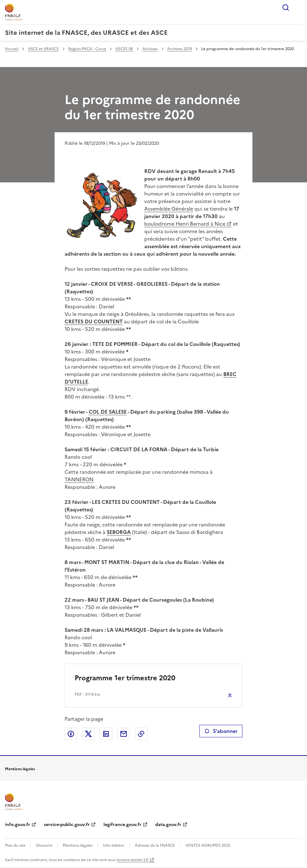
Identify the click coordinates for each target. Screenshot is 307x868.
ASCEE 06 (124, 49)
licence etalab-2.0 (132, 860)
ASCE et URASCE (43, 49)
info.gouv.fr (18, 825)
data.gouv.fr (168, 825)
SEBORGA (119, 532)
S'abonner (221, 731)
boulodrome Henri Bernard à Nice (185, 224)
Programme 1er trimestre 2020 (125, 678)
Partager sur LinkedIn (106, 734)
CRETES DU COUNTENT (94, 322)
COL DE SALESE (108, 412)
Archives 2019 (180, 49)
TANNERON (79, 479)
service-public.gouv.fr (67, 825)
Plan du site (15, 845)
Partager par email (124, 734)
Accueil (12, 49)
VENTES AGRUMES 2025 (208, 845)
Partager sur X (88, 734)
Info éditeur (114, 845)
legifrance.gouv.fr (122, 825)
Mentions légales (78, 845)
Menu (298, 8)
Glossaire (44, 845)
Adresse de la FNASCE (155, 845)
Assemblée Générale (169, 209)
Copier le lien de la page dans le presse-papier (141, 734)
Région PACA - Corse (88, 49)
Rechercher (286, 8)
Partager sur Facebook (71, 734)
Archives (150, 49)
